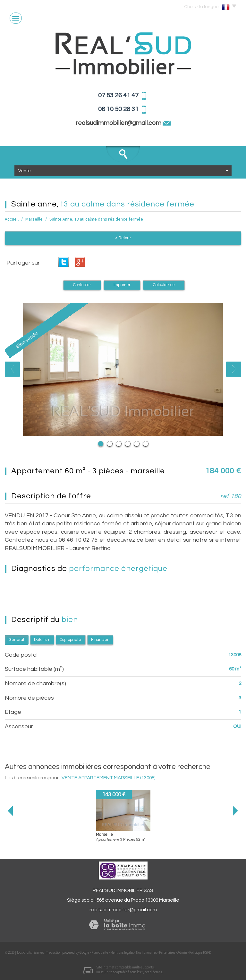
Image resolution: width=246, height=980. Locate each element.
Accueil (12, 219)
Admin (182, 952)
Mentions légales (122, 952)
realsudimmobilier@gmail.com (123, 910)
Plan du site (100, 952)
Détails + (42, 640)
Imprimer (122, 285)
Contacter (82, 285)
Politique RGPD (200, 952)
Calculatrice (164, 285)
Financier (100, 640)
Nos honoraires (146, 952)
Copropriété (70, 640)
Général (16, 640)
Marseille (34, 219)
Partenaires (167, 952)
